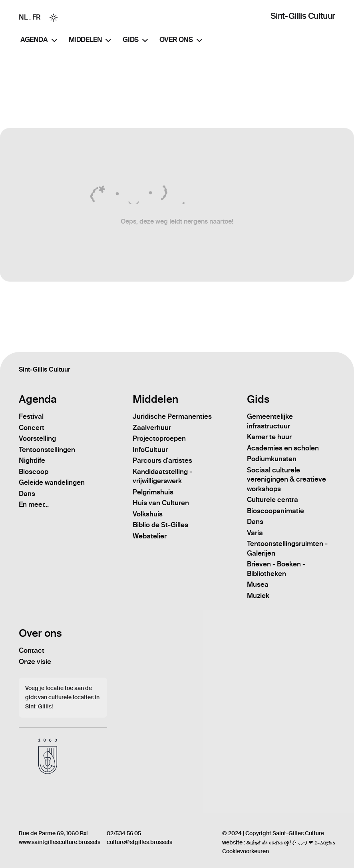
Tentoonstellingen (47, 450)
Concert (32, 428)
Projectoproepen (159, 438)
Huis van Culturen (161, 503)
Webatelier (150, 536)
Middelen (91, 40)
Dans (27, 494)
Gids (136, 40)
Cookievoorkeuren (246, 851)
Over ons (182, 40)
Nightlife (32, 460)
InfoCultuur (150, 450)
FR (37, 17)
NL (23, 17)
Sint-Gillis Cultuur (303, 16)
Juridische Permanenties (172, 416)
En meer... (34, 504)
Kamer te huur (269, 437)
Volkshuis (148, 514)
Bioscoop (34, 472)
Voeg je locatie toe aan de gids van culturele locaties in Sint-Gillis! (62, 697)
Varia (255, 533)
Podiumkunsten (272, 459)
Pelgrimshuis (153, 492)
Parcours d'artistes (162, 460)
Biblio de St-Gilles (160, 525)
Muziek (258, 596)
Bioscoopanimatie (275, 511)
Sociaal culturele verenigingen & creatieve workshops (286, 479)
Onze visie (35, 662)
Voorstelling (37, 438)
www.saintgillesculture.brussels (60, 842)
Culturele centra (272, 500)
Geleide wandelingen (52, 482)
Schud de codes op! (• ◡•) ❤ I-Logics (291, 842)
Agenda (40, 40)
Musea (258, 584)
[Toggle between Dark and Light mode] (54, 18)
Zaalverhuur (152, 428)
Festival (31, 416)
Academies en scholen (283, 448)
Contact (32, 650)
